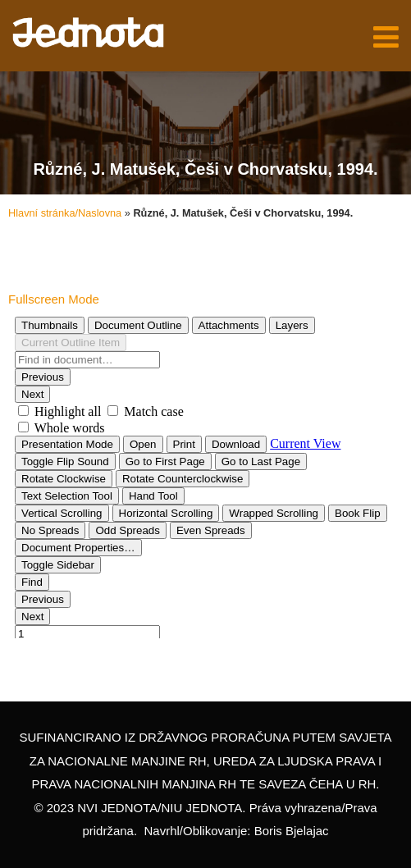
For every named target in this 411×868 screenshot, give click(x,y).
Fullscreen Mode (54, 299)
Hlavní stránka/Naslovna (65, 213)
